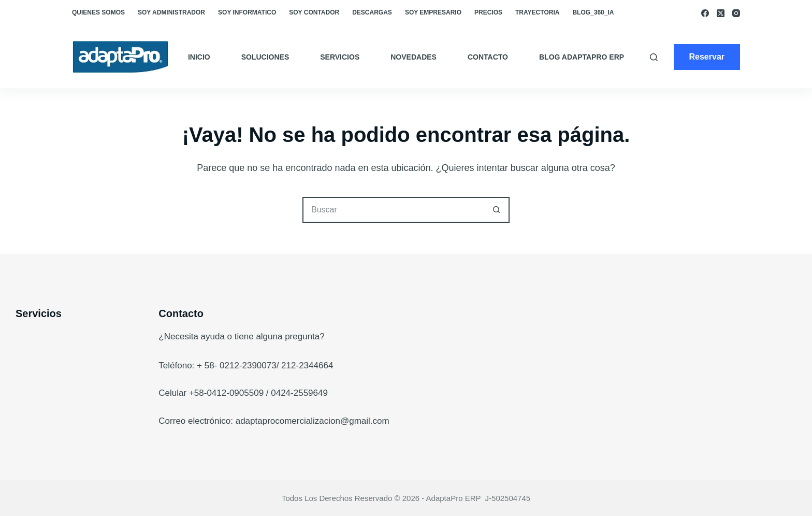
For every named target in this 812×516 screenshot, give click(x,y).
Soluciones (265, 57)
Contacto (488, 57)
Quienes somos (98, 12)
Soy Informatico (247, 12)
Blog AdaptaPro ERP (582, 57)
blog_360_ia (593, 12)
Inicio (199, 57)
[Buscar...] (393, 210)
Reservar (707, 57)
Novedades (414, 57)
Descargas (372, 12)
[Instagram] (736, 13)
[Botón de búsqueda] (497, 210)
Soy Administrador (171, 12)
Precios (488, 12)
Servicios (340, 57)
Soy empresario (433, 12)
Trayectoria (537, 12)
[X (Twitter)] (721, 13)
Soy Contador (314, 12)
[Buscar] (654, 57)
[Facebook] (705, 13)
